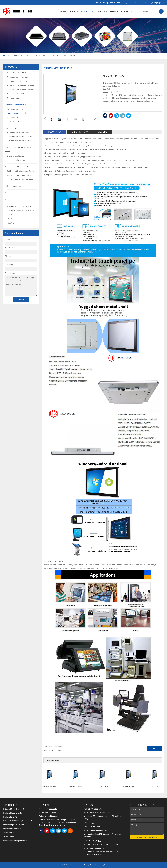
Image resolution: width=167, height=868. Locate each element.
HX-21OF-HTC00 (56, 746)
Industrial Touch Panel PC (15, 73)
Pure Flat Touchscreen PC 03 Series (21, 90)
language (157, 3)
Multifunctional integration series (18, 206)
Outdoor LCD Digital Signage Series (20, 171)
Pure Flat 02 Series (14, 122)
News (113, 11)
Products (86, 11)
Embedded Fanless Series (17, 81)
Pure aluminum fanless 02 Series (19, 141)
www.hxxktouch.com (51, 816)
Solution (100, 11)
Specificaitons (80, 132)
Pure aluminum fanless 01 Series (19, 137)
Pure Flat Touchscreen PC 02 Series (21, 85)
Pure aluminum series (15, 109)
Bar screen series (14, 98)
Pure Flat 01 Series (14, 117)
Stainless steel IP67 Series (17, 160)
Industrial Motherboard (14, 186)
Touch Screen (11, 200)
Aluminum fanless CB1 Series (18, 94)
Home (63, 11)
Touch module (11, 193)
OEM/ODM (103, 132)
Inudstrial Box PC (12, 128)
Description (55, 132)
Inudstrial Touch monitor (46, 56)
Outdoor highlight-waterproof (16, 167)
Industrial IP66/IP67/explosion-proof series (20, 821)
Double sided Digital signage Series (20, 179)
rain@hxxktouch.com (53, 812)
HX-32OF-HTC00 (56, 750)
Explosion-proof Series (15, 156)
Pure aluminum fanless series (18, 77)
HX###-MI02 (12, 219)
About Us (72, 14)
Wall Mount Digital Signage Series (20, 175)
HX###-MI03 (12, 223)
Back (155, 748)
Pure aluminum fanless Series (18, 132)
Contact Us (127, 11)
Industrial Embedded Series (68, 56)
